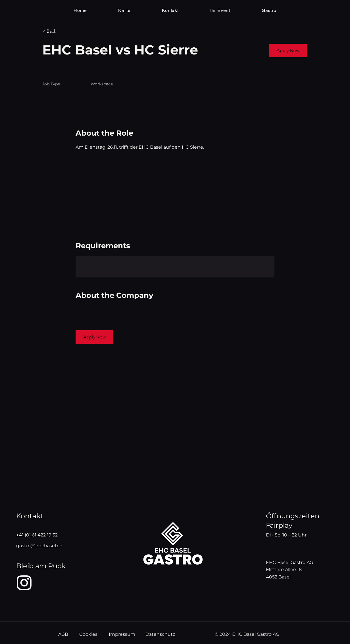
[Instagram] (24, 583)
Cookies (88, 634)
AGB (63, 634)
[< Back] (63, 31)
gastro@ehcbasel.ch (39, 546)
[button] (288, 50)
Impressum (122, 634)
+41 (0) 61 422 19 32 (37, 535)
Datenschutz (160, 634)
